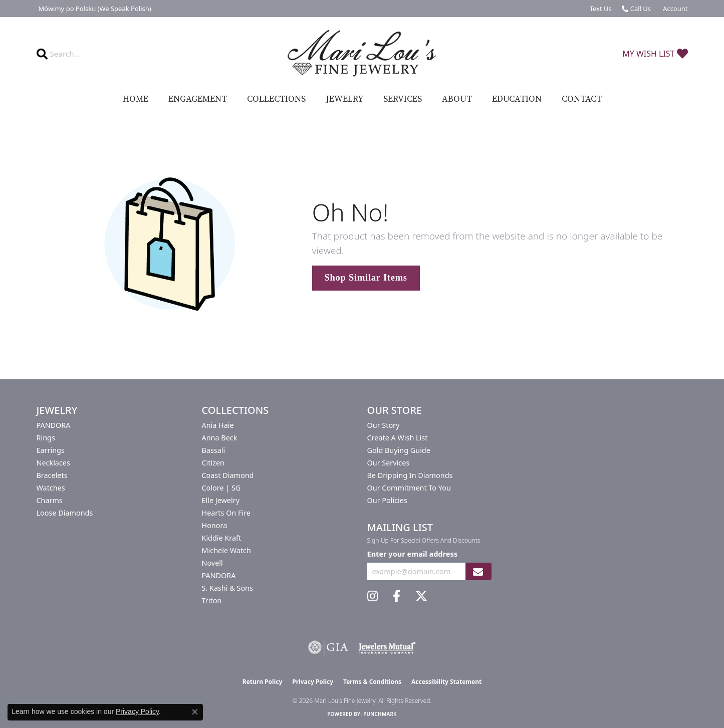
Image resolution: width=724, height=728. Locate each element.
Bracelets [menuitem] (52, 475)
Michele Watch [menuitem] (226, 550)
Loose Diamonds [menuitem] (65, 513)
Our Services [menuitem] (389, 463)
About (457, 99)
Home (136, 99)
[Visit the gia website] (328, 647)
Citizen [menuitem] (213, 463)
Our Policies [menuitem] (387, 500)
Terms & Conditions (372, 682)
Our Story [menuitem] (384, 425)
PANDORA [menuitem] (54, 425)
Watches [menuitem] (51, 488)
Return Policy (263, 682)
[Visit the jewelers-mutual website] (387, 647)
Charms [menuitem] (50, 500)
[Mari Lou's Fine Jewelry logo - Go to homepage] (362, 54)
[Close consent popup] (195, 712)
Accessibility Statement (446, 682)
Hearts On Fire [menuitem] (226, 513)
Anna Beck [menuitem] (220, 438)
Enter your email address (412, 554)
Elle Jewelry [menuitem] (221, 500)
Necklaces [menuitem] (53, 463)
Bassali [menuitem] (214, 450)
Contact (582, 99)
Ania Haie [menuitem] (218, 425)
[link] (94, 9)
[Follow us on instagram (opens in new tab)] (373, 596)
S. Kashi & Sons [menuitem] (227, 588)
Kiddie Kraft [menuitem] (222, 538)
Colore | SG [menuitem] (221, 488)
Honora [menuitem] (215, 525)
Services (403, 99)
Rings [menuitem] (46, 438)
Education (517, 99)
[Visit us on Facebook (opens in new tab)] (397, 596)
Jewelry (344, 99)
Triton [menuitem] (212, 600)
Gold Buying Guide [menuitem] (399, 450)
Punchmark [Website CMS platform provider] (380, 714)
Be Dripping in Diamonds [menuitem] (410, 475)
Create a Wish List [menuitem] (398, 438)
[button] (674, 9)
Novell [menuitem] (212, 563)
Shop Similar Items (366, 278)
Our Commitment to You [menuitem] (409, 488)
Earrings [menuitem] (51, 450)
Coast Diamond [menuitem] (228, 475)
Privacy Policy (313, 682)
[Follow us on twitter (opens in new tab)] (421, 596)
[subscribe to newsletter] (478, 571)
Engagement (198, 99)
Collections (276, 99)
